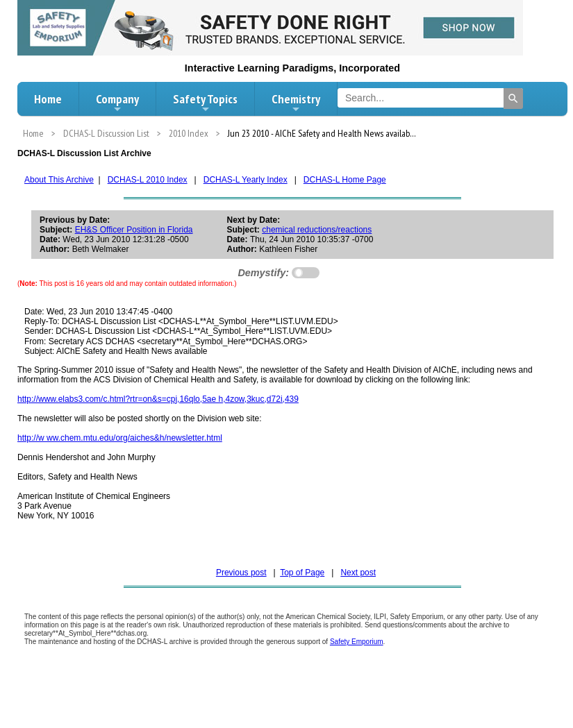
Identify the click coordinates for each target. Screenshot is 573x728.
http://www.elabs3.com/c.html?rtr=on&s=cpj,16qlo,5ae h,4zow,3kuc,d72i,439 (158, 399)
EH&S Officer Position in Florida (134, 230)
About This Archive (59, 180)
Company (117, 103)
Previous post (241, 573)
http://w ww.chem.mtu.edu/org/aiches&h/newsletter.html (120, 438)
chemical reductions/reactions (317, 230)
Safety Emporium (357, 642)
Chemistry (296, 103)
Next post (358, 573)
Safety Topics (205, 103)
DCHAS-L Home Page (345, 180)
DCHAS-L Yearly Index (246, 180)
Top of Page (302, 573)
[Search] (513, 99)
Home (48, 99)
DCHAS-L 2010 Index (148, 180)
